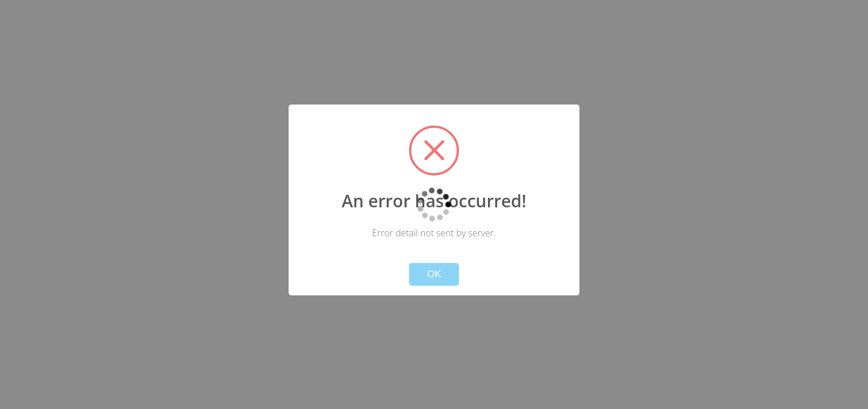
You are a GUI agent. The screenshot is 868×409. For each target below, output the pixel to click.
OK (434, 274)
